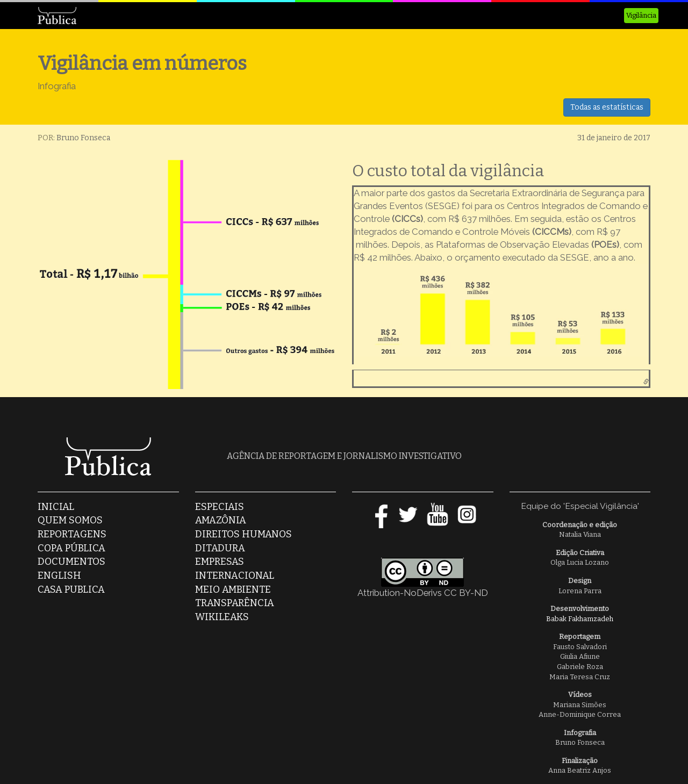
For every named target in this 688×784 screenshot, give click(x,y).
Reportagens (72, 534)
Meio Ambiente (233, 589)
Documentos (71, 562)
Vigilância (641, 15)
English (59, 576)
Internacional (235, 576)
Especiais (220, 507)
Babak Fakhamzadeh (580, 619)
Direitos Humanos (243, 534)
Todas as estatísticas (607, 107)
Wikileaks (222, 617)
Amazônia (221, 520)
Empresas (220, 562)
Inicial (56, 507)
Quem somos (70, 520)
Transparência (235, 603)
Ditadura (220, 548)
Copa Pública (71, 548)
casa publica (71, 589)
